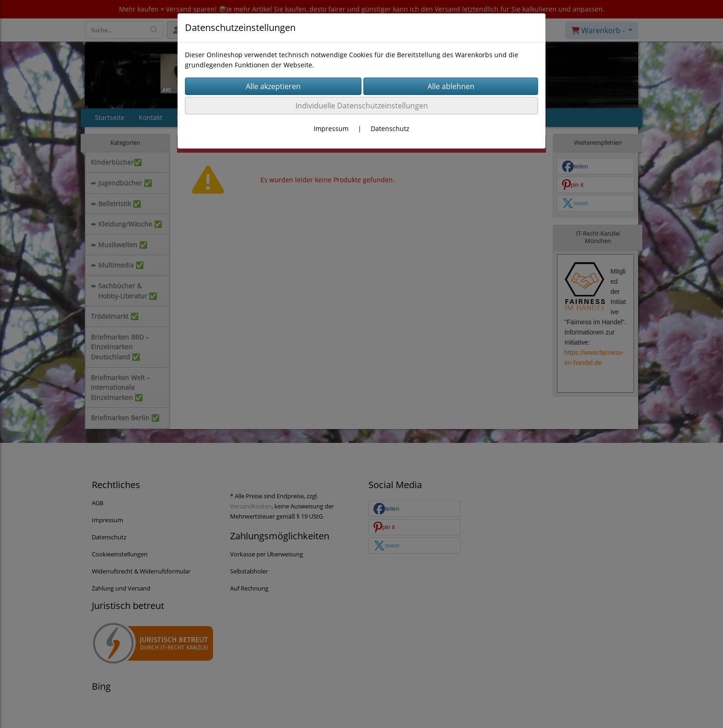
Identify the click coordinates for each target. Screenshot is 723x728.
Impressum (331, 128)
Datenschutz (390, 128)
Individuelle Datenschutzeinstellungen (362, 106)
